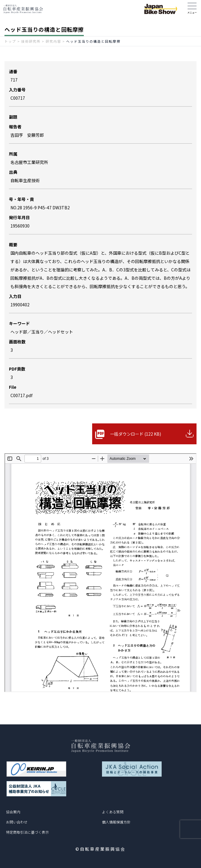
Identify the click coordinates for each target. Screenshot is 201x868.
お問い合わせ (17, 822)
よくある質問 (113, 812)
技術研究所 (31, 41)
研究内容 (53, 41)
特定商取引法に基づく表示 (27, 832)
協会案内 (13, 812)
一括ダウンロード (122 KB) (136, 434)
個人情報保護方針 (116, 822)
